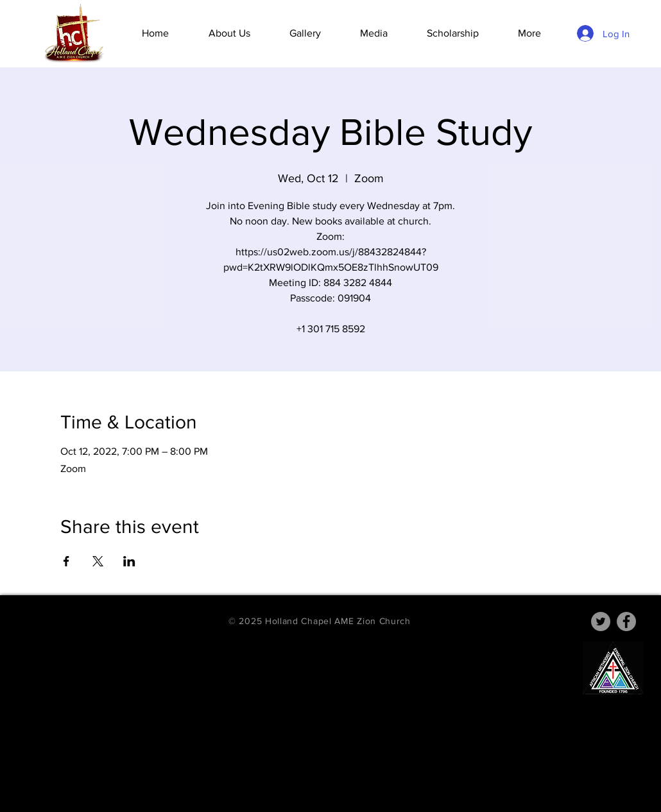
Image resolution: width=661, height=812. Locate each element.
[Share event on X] (98, 561)
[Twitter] (601, 622)
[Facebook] (626, 622)
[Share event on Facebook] (66, 561)
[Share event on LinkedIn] (129, 561)
